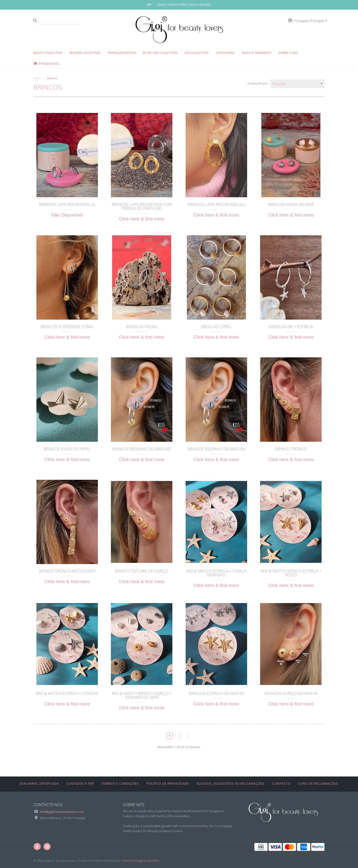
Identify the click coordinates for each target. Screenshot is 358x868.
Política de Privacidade (168, 783)
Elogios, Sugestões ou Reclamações (231, 783)
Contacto (281, 783)
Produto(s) (46, 64)
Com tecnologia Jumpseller (140, 861)
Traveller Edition (122, 53)
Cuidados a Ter (80, 783)
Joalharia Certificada (39, 783)
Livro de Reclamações (318, 783)
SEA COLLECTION (196, 53)
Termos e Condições (120, 783)
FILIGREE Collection (85, 53)
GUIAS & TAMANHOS (256, 53)
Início (37, 78)
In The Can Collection (160, 53)
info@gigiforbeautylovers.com (62, 812)
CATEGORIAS (225, 53)
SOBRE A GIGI (288, 53)
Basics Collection (48, 53)
